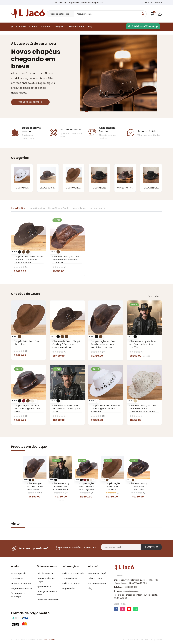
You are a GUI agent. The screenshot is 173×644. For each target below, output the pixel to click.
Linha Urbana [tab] (79, 208)
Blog (90, 27)
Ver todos (155, 296)
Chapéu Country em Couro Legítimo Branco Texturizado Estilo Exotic (144, 409)
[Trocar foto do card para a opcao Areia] (135, 401)
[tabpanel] (86, 73)
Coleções (60, 27)
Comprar (46, 27)
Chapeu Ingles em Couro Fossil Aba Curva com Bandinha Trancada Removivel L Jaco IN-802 (104, 346)
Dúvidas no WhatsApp (143, 26)
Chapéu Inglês (99, 188)
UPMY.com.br (49, 640)
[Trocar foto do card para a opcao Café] (66, 337)
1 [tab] (86, 111)
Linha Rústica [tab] (18, 208)
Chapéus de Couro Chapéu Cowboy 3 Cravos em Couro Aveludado (67, 344)
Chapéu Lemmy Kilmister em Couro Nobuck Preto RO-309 (143, 344)
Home (34, 27)
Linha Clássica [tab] (37, 208)
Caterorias (20, 27)
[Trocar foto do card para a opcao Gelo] (32, 401)
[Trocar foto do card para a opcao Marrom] (20, 337)
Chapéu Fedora (151, 188)
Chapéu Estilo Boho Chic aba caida (27, 343)
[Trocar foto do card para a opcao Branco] (97, 401)
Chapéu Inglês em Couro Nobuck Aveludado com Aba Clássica (112, 489)
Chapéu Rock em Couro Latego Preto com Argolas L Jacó (67, 409)
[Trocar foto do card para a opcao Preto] (58, 337)
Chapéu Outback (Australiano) (81, 188)
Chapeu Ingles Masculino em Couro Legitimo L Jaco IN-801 (28, 409)
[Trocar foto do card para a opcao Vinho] (24, 401)
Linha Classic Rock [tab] (58, 208)
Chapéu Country (48, 188)
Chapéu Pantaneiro (127, 188)
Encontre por (77, 27)
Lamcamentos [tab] (97, 208)
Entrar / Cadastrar (154, 2)
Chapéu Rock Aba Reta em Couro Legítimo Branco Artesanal (105, 409)
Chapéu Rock (22, 188)
